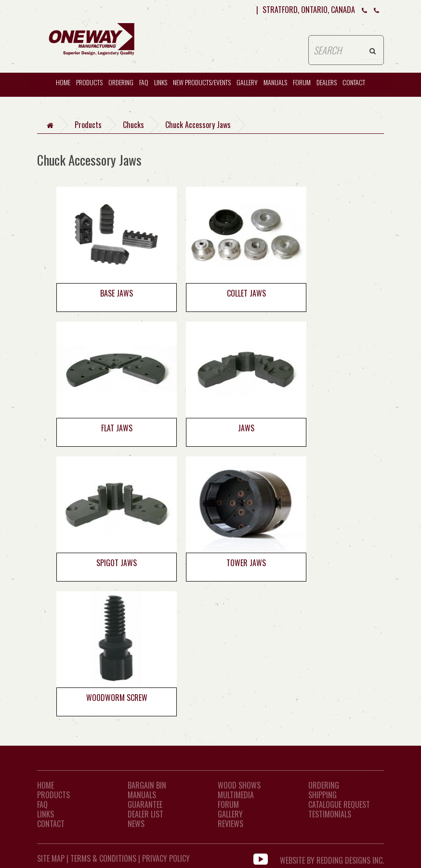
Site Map (51, 858)
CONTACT (354, 82)
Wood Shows (239, 785)
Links (161, 82)
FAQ (144, 82)
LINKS (46, 814)
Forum (302, 82)
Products (89, 82)
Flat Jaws (117, 428)
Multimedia (236, 795)
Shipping (322, 795)
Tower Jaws (246, 563)
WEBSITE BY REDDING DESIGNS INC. (332, 858)
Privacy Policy (166, 858)
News (136, 824)
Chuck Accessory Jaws (198, 125)
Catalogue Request (339, 804)
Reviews (230, 824)
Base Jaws (117, 293)
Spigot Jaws (117, 563)
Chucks (133, 125)
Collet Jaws (246, 293)
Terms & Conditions (103, 858)
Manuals (275, 82)
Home (46, 785)
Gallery (247, 82)
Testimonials (330, 814)
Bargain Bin (147, 785)
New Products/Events (202, 82)
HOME (63, 82)
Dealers (327, 82)
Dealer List (145, 814)
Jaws (246, 428)
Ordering (121, 82)
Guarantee (145, 804)
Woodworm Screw (117, 698)
